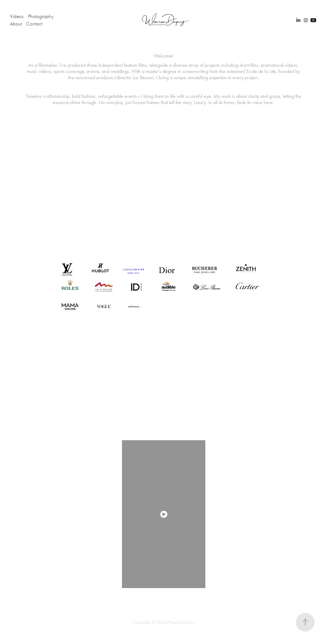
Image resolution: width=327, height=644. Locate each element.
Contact (34, 24)
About (16, 24)
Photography (41, 16)
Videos (17, 16)
